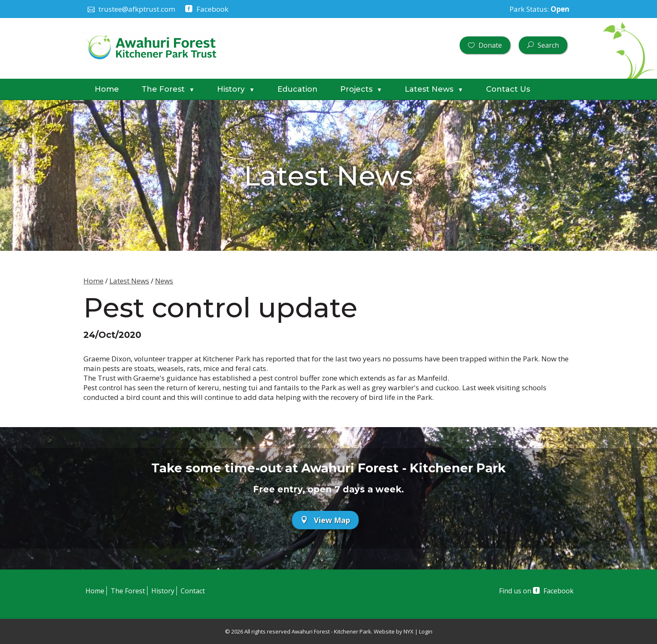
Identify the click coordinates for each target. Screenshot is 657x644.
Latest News (434, 89)
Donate (485, 45)
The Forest (168, 89)
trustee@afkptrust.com (131, 9)
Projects (361, 89)
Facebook (207, 9)
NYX (409, 631)
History (236, 89)
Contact (193, 591)
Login (426, 631)
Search (543, 45)
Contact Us (508, 89)
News (164, 281)
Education (297, 89)
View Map (326, 520)
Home (107, 89)
